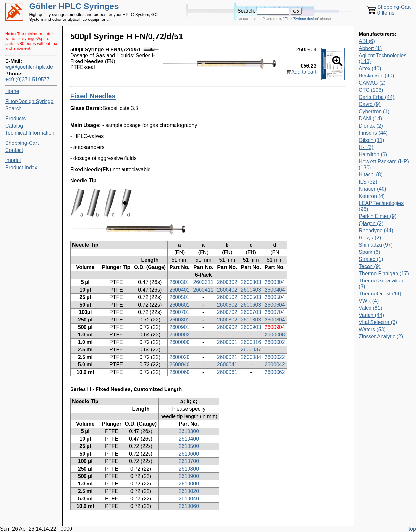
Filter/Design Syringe (29, 101)
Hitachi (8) (371, 175)
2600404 (275, 290)
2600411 (203, 290)
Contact (14, 150)
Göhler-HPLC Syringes (74, 6)
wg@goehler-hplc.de (29, 67)
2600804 (275, 320)
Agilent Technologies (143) (383, 58)
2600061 (227, 372)
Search (13, 109)
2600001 (227, 342)
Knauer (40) (373, 189)
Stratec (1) (371, 259)
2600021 (227, 357)
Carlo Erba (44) (377, 97)
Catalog (14, 126)
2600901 (179, 327)
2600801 (179, 320)
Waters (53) (372, 329)
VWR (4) (369, 301)
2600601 (179, 305)
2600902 (227, 327)
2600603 (251, 305)
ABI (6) (367, 41)
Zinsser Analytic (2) (381, 337)
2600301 (179, 282)
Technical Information (30, 133)
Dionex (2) (371, 126)
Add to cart (304, 72)
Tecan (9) (370, 266)
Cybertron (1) (374, 111)
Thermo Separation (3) (381, 284)
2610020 (189, 491)
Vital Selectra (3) (378, 322)
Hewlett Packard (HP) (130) (384, 164)
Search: (247, 11)
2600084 (251, 357)
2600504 (275, 297)
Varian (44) (371, 315)
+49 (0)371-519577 (27, 80)
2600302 (227, 282)
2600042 (275, 365)
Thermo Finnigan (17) (384, 273)
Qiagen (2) (371, 223)
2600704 (275, 312)
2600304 (275, 282)
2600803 (251, 320)
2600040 (179, 365)
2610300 (189, 431)
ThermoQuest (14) (380, 294)
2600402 (227, 290)
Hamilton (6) (373, 154)
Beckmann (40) (377, 76)
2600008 (275, 335)
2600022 (275, 357)
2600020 (179, 357)
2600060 (179, 372)
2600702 (227, 312)
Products (15, 119)
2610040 (189, 499)
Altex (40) (370, 68)
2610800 (189, 469)
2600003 (179, 335)
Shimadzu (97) (376, 245)
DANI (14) (370, 119)
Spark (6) (370, 252)
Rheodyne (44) (376, 231)
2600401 (179, 290)
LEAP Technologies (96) (381, 206)
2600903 (251, 327)
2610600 (189, 454)
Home (12, 91)
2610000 (189, 484)
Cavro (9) (370, 104)
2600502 (227, 297)
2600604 (275, 305)
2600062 (275, 372)
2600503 (251, 297)
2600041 (227, 365)
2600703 (251, 312)
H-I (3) (366, 147)
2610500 (189, 446)
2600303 (251, 282)
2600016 (251, 342)
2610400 (189, 439)
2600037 (251, 350)
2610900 (189, 476)
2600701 (179, 312)
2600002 (275, 342)
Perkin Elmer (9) (378, 216)
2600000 (179, 342)
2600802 (227, 320)
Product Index (21, 167)
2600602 (227, 305)
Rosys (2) (370, 238)
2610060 (189, 506)
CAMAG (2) (372, 83)
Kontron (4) (372, 196)
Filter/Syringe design (301, 19)
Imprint (13, 160)
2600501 (179, 297)
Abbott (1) (370, 48)
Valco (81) (370, 308)
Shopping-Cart (22, 143)
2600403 (251, 290)
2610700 (189, 461)
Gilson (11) (371, 140)
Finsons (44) (373, 133)
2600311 (203, 282)
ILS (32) (368, 182)
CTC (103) (371, 90)
